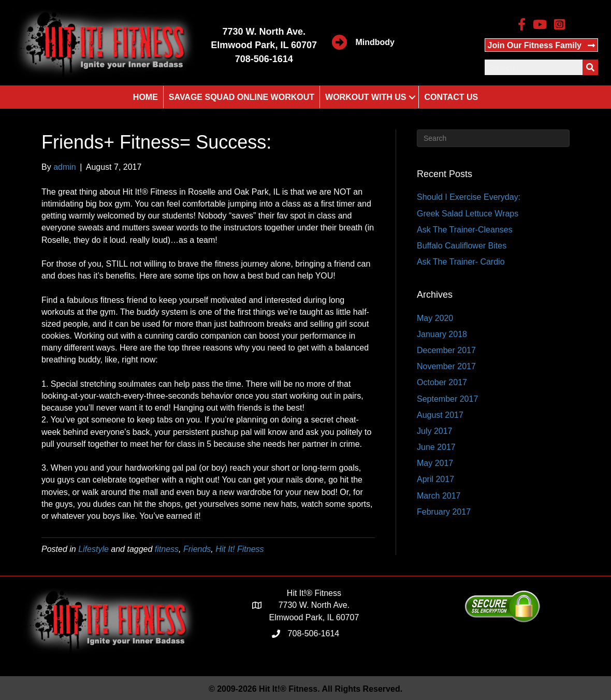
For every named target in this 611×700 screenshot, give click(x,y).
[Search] (493, 138)
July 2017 (435, 431)
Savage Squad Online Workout (242, 97)
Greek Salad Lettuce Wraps (468, 214)
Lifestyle (93, 549)
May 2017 (435, 463)
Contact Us (451, 97)
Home (146, 97)
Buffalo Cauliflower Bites (462, 246)
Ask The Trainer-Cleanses (465, 230)
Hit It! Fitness (239, 549)
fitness (167, 549)
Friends (197, 549)
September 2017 (447, 399)
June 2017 (436, 447)
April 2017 (435, 479)
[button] (541, 45)
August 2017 (440, 415)
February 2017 (444, 512)
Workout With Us (366, 97)
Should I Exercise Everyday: (469, 197)
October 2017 (442, 382)
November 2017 (446, 366)
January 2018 (442, 334)
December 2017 (446, 350)
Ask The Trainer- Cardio (461, 262)
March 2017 (439, 496)
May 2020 (435, 318)
